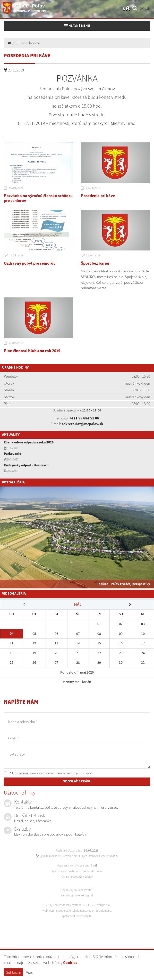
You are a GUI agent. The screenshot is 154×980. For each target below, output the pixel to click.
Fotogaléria (13, 482)
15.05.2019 (93, 256)
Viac (29, 972)
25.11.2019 (93, 188)
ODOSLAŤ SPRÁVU (77, 781)
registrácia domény (99, 911)
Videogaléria (14, 594)
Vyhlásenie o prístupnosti (67, 871)
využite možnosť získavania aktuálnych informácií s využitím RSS (77, 856)
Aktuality (11, 435)
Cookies (70, 963)
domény (81, 911)
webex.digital (85, 895)
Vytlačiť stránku (86, 865)
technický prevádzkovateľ (77, 890)
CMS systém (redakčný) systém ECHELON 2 (70, 905)
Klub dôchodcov (28, 43)
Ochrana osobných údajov (77, 877)
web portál (103, 905)
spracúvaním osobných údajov (69, 773)
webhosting (50, 911)
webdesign (68, 895)
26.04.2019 (16, 343)
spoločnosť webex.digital (77, 916)
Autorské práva (93, 871)
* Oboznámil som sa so (48, 773)
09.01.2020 (16, 188)
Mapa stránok (65, 865)
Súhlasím (14, 972)
